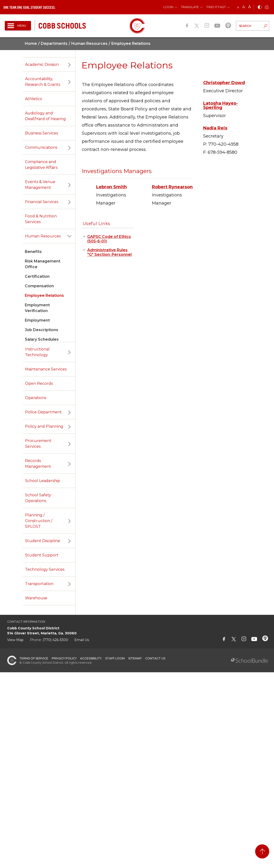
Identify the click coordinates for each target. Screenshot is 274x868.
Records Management (38, 464)
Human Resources (43, 236)
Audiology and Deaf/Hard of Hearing (45, 116)
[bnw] (260, 8)
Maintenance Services (46, 369)
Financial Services (42, 202)
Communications (41, 147)
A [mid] (244, 7)
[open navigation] (18, 26)
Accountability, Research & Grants (43, 82)
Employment (37, 320)
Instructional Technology (37, 352)
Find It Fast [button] (216, 7)
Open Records (39, 383)
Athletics (33, 99)
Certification (37, 276)
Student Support (42, 555)
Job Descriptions (41, 330)
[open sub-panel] (69, 65)
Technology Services (45, 569)
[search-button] (265, 26)
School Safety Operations (38, 498)
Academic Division (42, 64)
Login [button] (168, 7)
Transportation (39, 584)
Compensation (39, 286)
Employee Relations (44, 295)
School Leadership (43, 481)
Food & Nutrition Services (41, 219)
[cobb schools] (62, 25)
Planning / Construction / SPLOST (39, 521)
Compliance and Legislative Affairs (41, 165)
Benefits (33, 252)
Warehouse (36, 598)
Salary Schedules (42, 339)
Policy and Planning (44, 426)
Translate (190, 7)
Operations (36, 398)
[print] (267, 8)
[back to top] (262, 851)
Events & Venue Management (40, 185)
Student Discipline (43, 541)
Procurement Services (38, 444)
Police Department (43, 412)
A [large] (250, 7)
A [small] (238, 7)
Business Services (41, 133)
